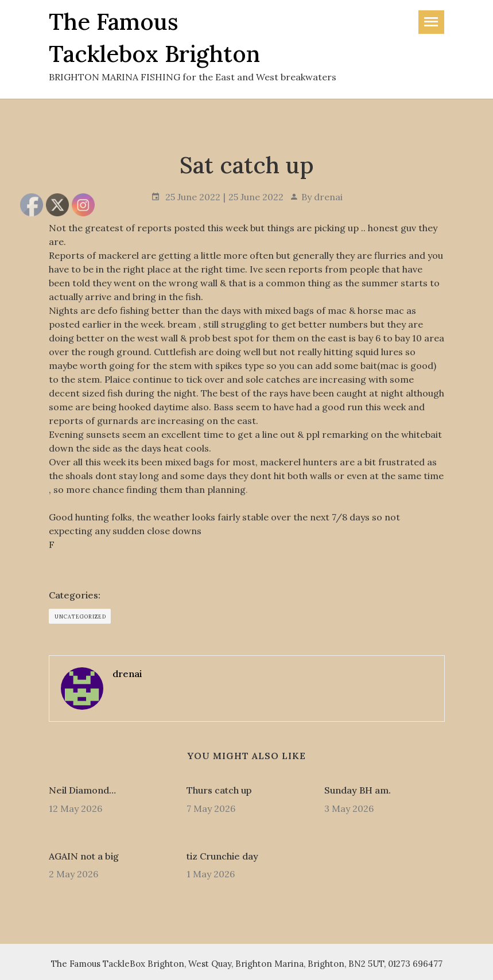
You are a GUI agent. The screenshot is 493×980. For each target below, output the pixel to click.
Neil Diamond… (82, 790)
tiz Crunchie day (222, 856)
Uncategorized (80, 617)
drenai (328, 197)
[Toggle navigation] (431, 22)
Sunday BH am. (358, 790)
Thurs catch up (219, 790)
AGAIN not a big (84, 856)
